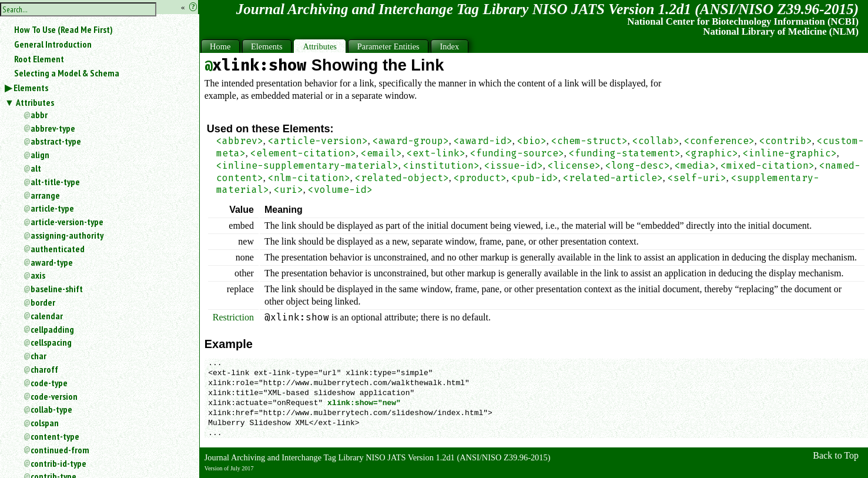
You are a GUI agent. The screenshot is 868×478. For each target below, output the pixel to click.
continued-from (60, 450)
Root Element (39, 59)
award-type (52, 262)
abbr (39, 115)
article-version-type (67, 222)
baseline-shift (57, 289)
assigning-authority (67, 235)
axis (38, 275)
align (40, 155)
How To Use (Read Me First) (63, 29)
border (43, 302)
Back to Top (836, 455)
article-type (52, 208)
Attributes (35, 102)
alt (36, 168)
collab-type (51, 409)
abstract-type (56, 141)
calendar (47, 316)
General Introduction (53, 44)
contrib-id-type (58, 463)
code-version (54, 396)
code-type (49, 383)
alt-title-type (55, 182)
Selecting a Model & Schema (67, 73)
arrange (45, 195)
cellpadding (52, 329)
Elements (31, 88)
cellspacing (51, 342)
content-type (55, 436)
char (38, 356)
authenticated (58, 249)
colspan (45, 423)
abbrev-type (53, 128)
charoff (44, 369)
